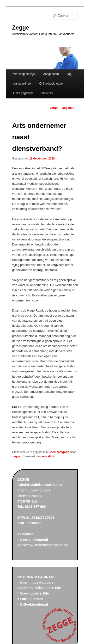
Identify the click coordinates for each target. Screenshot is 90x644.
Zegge (21, 28)
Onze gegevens (23, 93)
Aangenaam (51, 74)
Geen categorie (59, 452)
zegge (17, 456)
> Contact (25, 534)
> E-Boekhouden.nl (33, 604)
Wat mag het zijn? (25, 74)
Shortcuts (47, 93)
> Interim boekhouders (36, 583)
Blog (69, 74)
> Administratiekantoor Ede (39, 588)
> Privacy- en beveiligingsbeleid (43, 545)
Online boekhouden (52, 84)
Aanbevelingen (23, 84)
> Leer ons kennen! (33, 540)
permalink (48, 456)
